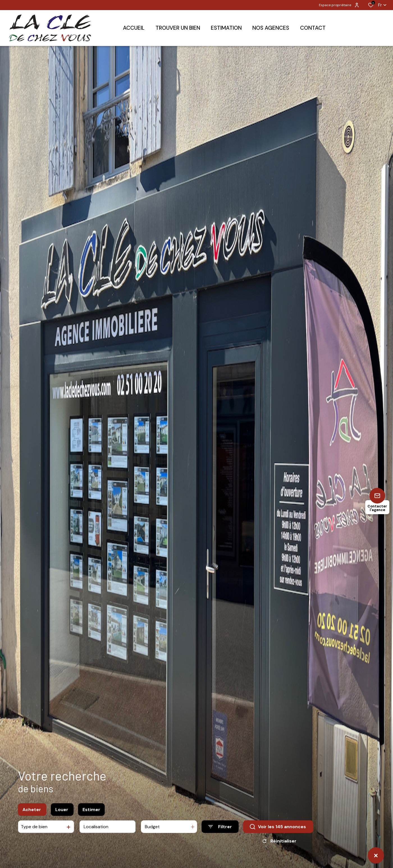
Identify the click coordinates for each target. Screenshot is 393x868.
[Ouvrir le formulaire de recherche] (220, 841)
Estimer (91, 824)
